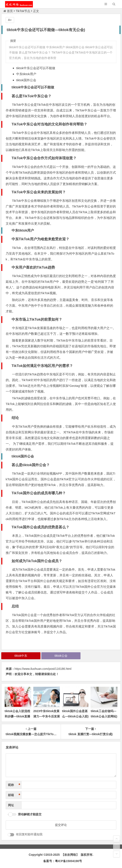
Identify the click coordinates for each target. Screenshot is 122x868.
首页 (8, 11)
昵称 (14, 785)
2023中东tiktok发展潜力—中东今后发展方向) (47, 716)
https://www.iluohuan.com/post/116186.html (43, 669)
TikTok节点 (23, 11)
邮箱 (14, 795)
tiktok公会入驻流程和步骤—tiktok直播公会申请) (17, 716)
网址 (11, 805)
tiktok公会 (61, 656)
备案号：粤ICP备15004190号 (63, 861)
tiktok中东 (21, 656)
